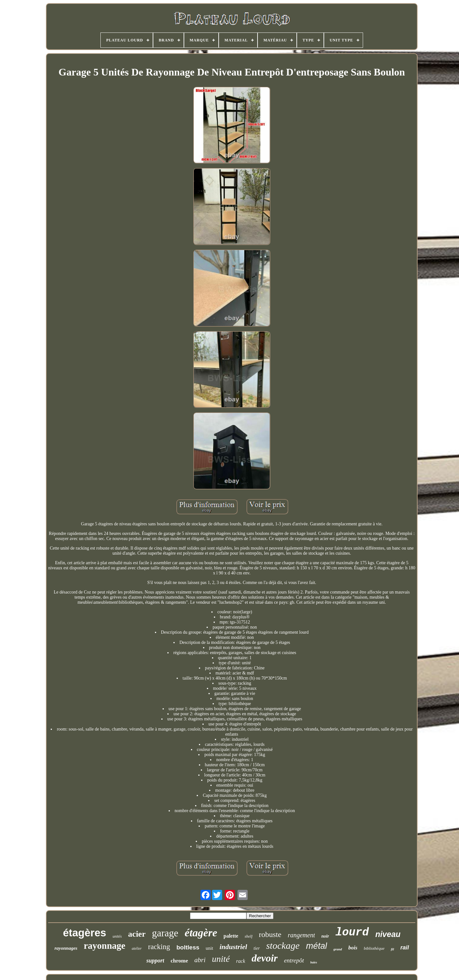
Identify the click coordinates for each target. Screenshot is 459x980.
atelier (137, 948)
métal (317, 946)
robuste (270, 934)
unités (117, 936)
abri (200, 960)
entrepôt (294, 960)
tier (256, 948)
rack (241, 961)
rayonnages (66, 948)
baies (314, 962)
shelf (248, 936)
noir (325, 936)
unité (221, 959)
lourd (352, 933)
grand (338, 949)
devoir (265, 958)
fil (392, 949)
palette (231, 936)
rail (405, 948)
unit (209, 948)
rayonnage (105, 946)
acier (137, 934)
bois (353, 948)
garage (165, 933)
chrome (179, 961)
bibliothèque (374, 948)
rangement (302, 935)
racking (159, 947)
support (155, 961)
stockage (283, 945)
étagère (201, 933)
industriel (233, 947)
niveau (388, 934)
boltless (188, 947)
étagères (84, 933)
